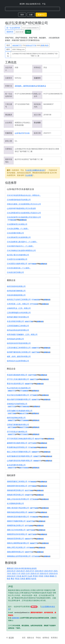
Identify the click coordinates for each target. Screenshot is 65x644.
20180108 (47, 115)
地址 (8, 55)
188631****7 (12, 391)
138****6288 (34, 508)
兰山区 (30, 576)
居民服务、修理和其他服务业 (26, 86)
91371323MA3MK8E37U (31, 28)
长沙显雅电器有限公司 (15, 503)
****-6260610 (24, 391)
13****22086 (29, 526)
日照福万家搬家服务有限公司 (18, 425)
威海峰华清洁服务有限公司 (17, 443)
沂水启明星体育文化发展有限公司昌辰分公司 (24, 213)
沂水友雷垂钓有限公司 (15, 233)
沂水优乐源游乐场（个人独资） (19, 268)
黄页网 (22, 4)
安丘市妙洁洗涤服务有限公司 (18, 395)
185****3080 (12, 427)
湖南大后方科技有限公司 (16, 530)
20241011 (47, 133)
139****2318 (30, 530)
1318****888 (12, 413)
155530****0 (29, 384)
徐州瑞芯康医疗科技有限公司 (18, 317)
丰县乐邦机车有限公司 (15, 321)
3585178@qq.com (18, 49)
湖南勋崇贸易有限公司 (15, 539)
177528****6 (29, 495)
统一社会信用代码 (13, 28)
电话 (8, 45)
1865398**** (17, 45)
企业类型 (9, 123)
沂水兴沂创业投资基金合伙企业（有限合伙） (24, 195)
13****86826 (32, 264)
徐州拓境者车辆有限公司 (16, 291)
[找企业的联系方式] (33, 4)
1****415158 (35, 556)
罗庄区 (35, 576)
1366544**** (35, 452)
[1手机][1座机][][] (30, 45)
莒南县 (23, 579)
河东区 (41, 576)
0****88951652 (24, 406)
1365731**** (29, 539)
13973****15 (29, 552)
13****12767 (32, 443)
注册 (31, 15)
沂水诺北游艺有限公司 (15, 272)
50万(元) (18, 78)
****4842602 (32, 482)
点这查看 (29, 175)
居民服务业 (42, 86)
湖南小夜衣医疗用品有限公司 (18, 508)
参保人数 (9, 141)
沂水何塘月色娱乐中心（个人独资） (20, 246)
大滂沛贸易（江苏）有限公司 (18, 304)
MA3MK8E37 (48, 104)
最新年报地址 (9, 161)
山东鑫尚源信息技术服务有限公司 (20, 461)
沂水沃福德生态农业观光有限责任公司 (21, 250)
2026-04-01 (11, 576)
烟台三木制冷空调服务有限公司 (19, 452)
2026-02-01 (44, 573)
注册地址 (9, 149)
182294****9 (34, 543)
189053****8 (12, 420)
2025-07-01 (30, 571)
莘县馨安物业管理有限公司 (17, 447)
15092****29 (34, 379)
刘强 (16, 67)
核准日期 (37, 133)
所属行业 (9, 86)
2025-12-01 (26, 573)
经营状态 (37, 67)
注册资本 (9, 78)
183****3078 (32, 534)
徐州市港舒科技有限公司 (16, 286)
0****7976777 (24, 434)
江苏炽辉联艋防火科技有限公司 (19, 313)
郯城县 (52, 576)
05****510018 (24, 468)
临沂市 (21, 133)
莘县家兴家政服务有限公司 (17, 375)
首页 (24, 638)
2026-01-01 (35, 573)
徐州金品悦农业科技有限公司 (18, 330)
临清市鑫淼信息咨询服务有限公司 (20, 456)
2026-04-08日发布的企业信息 (25, 568)
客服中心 (41, 15)
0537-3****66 (39, 439)
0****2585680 (24, 420)
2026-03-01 (54, 573)
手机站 (38, 638)
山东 (16, 133)
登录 (22, 15)
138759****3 (32, 512)
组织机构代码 (37, 105)
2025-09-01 (49, 571)
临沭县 (34, 579)
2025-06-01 (21, 571)
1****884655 (30, 548)
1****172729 (34, 304)
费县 (12, 579)
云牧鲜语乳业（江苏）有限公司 (19, 308)
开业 (28, 32)
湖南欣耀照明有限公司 (15, 552)
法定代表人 (9, 69)
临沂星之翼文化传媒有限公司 (18, 255)
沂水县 (27, 133)
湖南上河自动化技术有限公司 (18, 499)
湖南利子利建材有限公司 (16, 521)
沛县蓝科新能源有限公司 (16, 295)
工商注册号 (9, 105)
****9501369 (12, 220)
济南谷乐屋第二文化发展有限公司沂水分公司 (24, 204)
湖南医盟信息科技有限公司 (17, 534)
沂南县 (47, 576)
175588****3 (35, 348)
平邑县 (17, 579)
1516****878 (32, 375)
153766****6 (35, 399)
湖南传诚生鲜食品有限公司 (17, 512)
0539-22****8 (31, 45)
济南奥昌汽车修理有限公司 (17, 404)
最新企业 (31, 638)
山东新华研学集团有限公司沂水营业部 (21, 208)
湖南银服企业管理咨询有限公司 (19, 556)
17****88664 (32, 486)
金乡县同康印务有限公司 (16, 465)
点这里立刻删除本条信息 (35, 170)
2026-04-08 (19, 32)
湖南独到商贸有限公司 (15, 490)
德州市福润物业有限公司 (16, 418)
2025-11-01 (16, 573)
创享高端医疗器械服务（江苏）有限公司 (22, 334)
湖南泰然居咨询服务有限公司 (18, 517)
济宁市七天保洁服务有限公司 (18, 379)
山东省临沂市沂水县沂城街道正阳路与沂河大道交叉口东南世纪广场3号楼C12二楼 (35, 55)
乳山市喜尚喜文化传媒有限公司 (19, 388)
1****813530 (34, 499)
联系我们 (54, 638)
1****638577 (34, 395)
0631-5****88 (24, 413)
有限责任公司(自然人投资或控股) (23, 124)
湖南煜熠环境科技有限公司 (17, 486)
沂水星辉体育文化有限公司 (17, 224)
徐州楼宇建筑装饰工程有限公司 (19, 352)
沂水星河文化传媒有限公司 (17, 259)
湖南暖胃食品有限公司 (15, 525)
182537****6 (12, 434)
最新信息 (10, 568)
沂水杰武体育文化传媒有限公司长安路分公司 (24, 217)
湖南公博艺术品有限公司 (16, 547)
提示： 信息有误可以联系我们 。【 (25, 607)
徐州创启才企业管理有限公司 (18, 361)
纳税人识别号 (37, 95)
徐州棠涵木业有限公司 (15, 339)
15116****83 (30, 521)
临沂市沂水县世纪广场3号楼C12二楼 (29, 159)
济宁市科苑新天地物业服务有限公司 (20, 439)
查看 (43, 45)
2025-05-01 (11, 571)
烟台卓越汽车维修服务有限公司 (19, 399)
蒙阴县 (28, 579)
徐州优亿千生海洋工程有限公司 (19, 299)
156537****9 (12, 468)
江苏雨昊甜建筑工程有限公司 (18, 326)
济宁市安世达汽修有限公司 (17, 432)
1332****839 (35, 352)
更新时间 (10, 32)
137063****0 (37, 456)
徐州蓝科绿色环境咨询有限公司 (19, 343)
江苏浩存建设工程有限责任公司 (19, 348)
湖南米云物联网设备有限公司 (18, 543)
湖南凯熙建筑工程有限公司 (17, 481)
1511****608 (29, 490)
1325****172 (12, 406)
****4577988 (32, 447)
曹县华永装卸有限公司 (15, 384)
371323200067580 (22, 104)
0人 (16, 141)
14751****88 (29, 321)
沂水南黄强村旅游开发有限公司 (19, 200)
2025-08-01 (39, 571)
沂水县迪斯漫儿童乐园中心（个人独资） (22, 242)
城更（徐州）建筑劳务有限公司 (19, 356)
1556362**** (37, 461)
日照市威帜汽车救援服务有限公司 (20, 411)
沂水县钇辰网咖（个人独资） (18, 229)
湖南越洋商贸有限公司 (15, 495)
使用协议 (46, 638)
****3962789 (34, 517)
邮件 (8, 49)
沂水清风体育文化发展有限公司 (19, 237)
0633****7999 (24, 427)
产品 (44, 4)
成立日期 (37, 115)
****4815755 (35, 300)
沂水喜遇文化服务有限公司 (17, 264)
